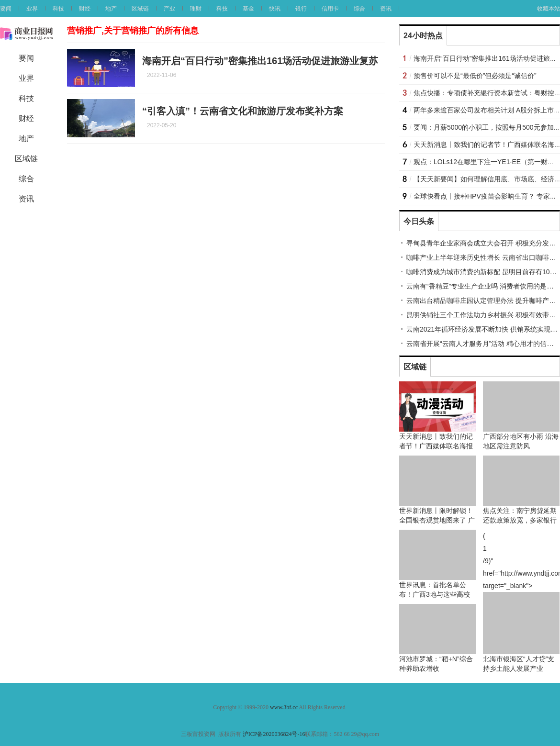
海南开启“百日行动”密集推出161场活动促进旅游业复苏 (260, 61)
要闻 (6, 9)
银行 (301, 9)
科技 (58, 9)
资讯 (386, 9)
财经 (85, 9)
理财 (196, 9)
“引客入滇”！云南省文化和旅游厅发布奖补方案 (243, 111)
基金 (248, 9)
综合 (359, 9)
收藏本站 (549, 9)
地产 (111, 9)
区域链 (140, 9)
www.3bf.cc (284, 707)
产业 (169, 9)
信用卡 (330, 9)
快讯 (275, 9)
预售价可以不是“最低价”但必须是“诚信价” (475, 76)
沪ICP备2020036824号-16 (274, 734)
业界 (32, 9)
